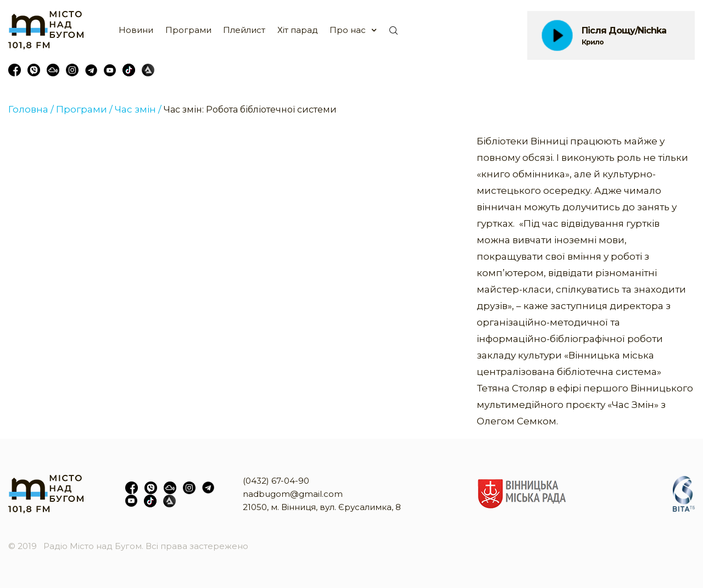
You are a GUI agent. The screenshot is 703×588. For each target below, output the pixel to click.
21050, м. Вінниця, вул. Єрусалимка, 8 (322, 507)
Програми (188, 30)
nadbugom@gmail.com (293, 494)
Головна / (31, 109)
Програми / (84, 109)
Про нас (348, 30)
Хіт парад (298, 30)
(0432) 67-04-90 (276, 481)
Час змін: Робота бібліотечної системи (250, 110)
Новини (136, 30)
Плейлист (244, 30)
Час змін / (138, 109)
